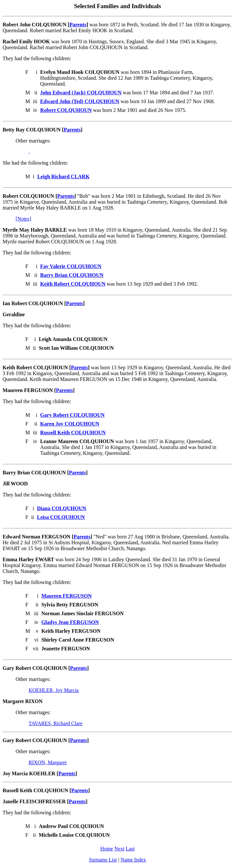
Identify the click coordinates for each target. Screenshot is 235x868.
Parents (78, 25)
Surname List (103, 860)
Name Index (133, 860)
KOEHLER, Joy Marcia (54, 690)
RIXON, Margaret (48, 762)
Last (130, 849)
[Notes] (23, 219)
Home (107, 849)
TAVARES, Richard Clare (56, 723)
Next (119, 849)
